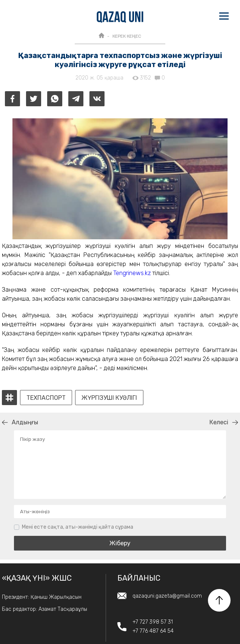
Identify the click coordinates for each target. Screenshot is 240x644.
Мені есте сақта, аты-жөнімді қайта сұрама (78, 527)
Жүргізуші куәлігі (109, 398)
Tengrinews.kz (132, 273)
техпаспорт (46, 398)
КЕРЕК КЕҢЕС (127, 36)
